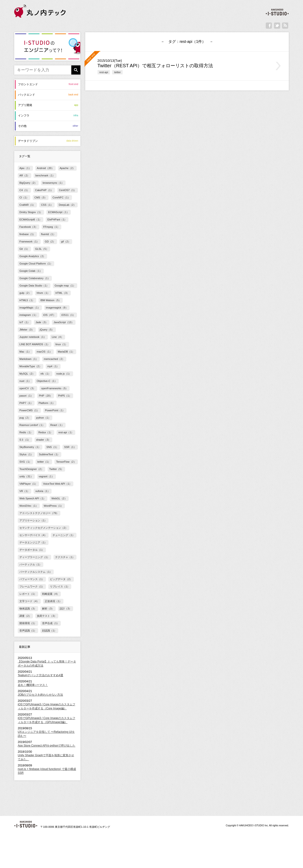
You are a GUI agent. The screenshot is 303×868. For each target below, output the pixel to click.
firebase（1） (27, 234)
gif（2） (66, 242)
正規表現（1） (53, 601)
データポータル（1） (32, 550)
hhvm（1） (43, 293)
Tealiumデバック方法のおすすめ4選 (40, 675)
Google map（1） (65, 286)
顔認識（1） (49, 631)
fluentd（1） (48, 234)
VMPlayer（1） (28, 484)
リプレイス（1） (60, 586)
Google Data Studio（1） (34, 286)
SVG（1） (25, 462)
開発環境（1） (28, 623)
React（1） (57, 425)
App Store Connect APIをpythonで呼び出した (47, 746)
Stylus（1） (26, 454)
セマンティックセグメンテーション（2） (44, 528)
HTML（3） (62, 293)
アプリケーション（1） (33, 520)
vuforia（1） (42, 491)
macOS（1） (44, 352)
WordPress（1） (54, 506)
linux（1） (61, 344)
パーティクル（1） (31, 564)
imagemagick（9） (57, 308)
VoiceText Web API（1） (57, 484)
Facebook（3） (29, 227)
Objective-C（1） (47, 381)
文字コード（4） (29, 601)
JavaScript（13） (64, 322)
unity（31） (26, 476)
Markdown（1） (29, 359)
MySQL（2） (27, 374)
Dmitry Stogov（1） (31, 212)
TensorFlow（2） (66, 462)
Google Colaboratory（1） (35, 278)
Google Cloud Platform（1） (36, 264)
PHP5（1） (65, 396)
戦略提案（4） (51, 594)
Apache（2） (67, 168)
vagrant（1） (47, 476)
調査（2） (25, 616)
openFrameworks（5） (55, 388)
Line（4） (58, 337)
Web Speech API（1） (33, 498)
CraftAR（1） (27, 205)
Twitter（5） (56, 469)
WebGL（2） (59, 498)
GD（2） (50, 242)
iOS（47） (50, 315)
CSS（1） (47, 205)
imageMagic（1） (30, 308)
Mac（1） (25, 352)
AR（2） (25, 175)
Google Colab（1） (31, 271)
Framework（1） (29, 242)
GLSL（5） (42, 249)
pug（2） (25, 418)
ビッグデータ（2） (61, 579)
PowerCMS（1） (29, 410)
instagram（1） (29, 315)
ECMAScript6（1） (31, 219)
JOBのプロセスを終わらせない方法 (40, 695)
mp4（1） (53, 366)
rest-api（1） (66, 432)
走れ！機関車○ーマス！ (33, 685)
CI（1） (24, 197)
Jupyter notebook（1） (33, 337)
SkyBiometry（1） (30, 447)
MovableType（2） (31, 366)
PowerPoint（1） (55, 410)
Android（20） (45, 168)
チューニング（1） (64, 535)
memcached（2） (54, 359)
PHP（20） (46, 396)
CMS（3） (41, 197)
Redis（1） (26, 432)
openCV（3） (27, 388)
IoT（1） (25, 322)
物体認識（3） (28, 608)
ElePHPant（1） (57, 219)
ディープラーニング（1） (34, 557)
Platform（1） (47, 403)
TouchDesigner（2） (31, 469)
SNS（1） (52, 447)
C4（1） (24, 190)
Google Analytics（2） (32, 256)
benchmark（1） (45, 175)
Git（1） (24, 249)
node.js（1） (64, 374)
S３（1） (25, 440)
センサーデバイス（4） (33, 535)
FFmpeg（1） (51, 227)
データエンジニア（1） (33, 542)
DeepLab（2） (67, 205)
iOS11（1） (68, 315)
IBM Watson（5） (51, 300)
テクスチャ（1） (65, 557)
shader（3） (44, 440)
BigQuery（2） (28, 183)
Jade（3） (42, 322)
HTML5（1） (27, 300)
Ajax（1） (25, 168)
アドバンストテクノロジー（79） (39, 513)
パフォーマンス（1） (32, 579)
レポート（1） (28, 594)
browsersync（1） (53, 183)
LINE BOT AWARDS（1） (35, 344)
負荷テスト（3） (47, 616)
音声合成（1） (51, 623)
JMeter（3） (27, 330)
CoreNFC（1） (61, 197)
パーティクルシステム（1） (36, 572)
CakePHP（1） (44, 190)
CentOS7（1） (68, 190)
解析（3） (48, 608)
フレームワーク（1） (32, 586)
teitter (117, 72)
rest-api (104, 72)
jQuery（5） (47, 330)
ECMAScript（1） (58, 212)
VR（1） (25, 491)
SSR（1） (70, 447)
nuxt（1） (25, 381)
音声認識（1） (28, 631)
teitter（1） (44, 462)
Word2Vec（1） (29, 506)
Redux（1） (45, 432)
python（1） (43, 418)
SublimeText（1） (49, 454)
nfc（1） (46, 374)
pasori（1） (26, 396)
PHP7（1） (26, 403)
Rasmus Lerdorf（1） (32, 425)
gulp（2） (25, 293)
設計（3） (66, 608)
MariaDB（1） (66, 352)
